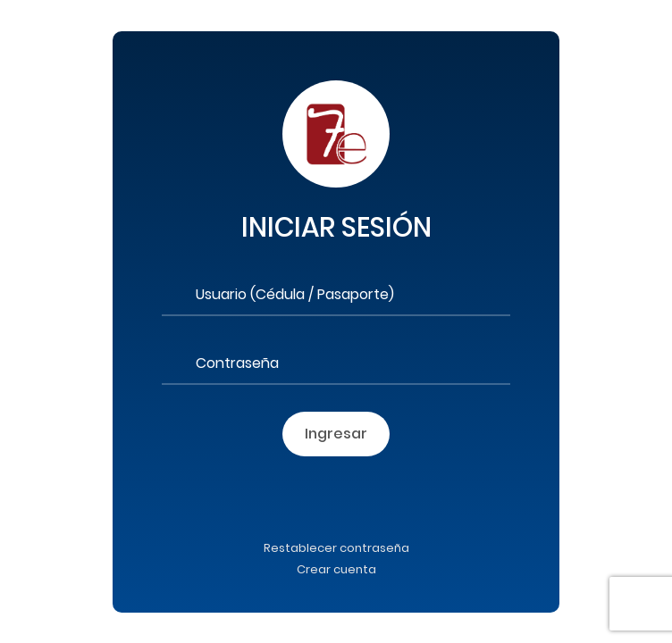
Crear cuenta (336, 569)
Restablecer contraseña (336, 548)
